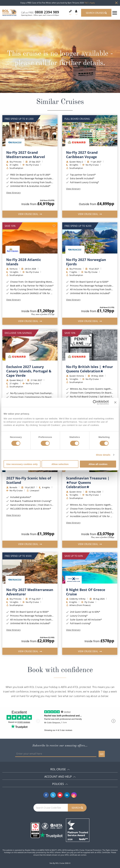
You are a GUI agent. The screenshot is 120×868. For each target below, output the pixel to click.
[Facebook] (46, 795)
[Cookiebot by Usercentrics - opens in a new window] (95, 402)
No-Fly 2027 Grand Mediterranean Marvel (26, 155)
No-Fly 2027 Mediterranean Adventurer (30, 592)
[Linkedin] (67, 795)
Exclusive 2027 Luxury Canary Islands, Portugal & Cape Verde (29, 371)
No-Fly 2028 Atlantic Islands (24, 262)
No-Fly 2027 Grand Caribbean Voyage (82, 155)
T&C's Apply (90, 3)
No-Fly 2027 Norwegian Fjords (86, 262)
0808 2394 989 (47, 12)
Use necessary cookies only (22, 464)
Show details (103, 455)
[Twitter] (53, 795)
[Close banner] (115, 402)
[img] (30, 131)
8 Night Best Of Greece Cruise (86, 592)
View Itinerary (13, 193)
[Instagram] (74, 795)
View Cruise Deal (29, 214)
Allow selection (60, 464)
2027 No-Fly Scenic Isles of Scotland (29, 480)
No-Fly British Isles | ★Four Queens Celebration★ (90, 369)
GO (102, 754)
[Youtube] (60, 795)
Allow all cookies (98, 464)
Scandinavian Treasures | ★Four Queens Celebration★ (88, 482)
